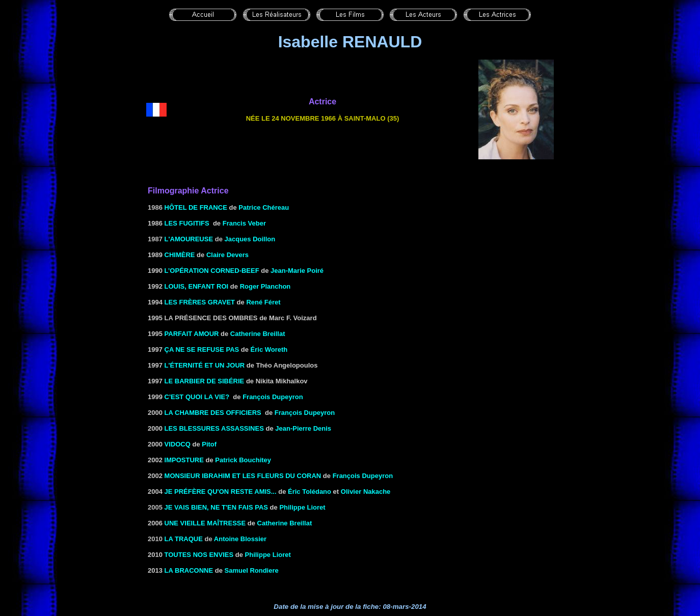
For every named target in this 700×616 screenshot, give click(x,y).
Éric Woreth (269, 349)
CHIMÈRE (180, 255)
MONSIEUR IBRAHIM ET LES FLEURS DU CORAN (243, 476)
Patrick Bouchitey (243, 460)
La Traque (184, 539)
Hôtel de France (196, 207)
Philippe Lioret (302, 507)
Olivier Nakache (366, 492)
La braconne (189, 570)
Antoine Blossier (240, 539)
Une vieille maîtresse (205, 523)
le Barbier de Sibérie (205, 381)
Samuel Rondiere (252, 570)
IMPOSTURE (184, 460)
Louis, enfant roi (197, 286)
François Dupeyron (273, 397)
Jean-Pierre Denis (303, 428)
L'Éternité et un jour (205, 365)
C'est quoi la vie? (197, 397)
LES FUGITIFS (187, 223)
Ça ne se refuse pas (202, 349)
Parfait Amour (192, 334)
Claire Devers (227, 255)
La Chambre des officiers (213, 413)
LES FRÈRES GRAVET (200, 302)
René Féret (263, 302)
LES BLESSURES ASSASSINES (214, 428)
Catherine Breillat (258, 334)
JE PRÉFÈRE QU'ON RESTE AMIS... (221, 492)
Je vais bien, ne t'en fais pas (216, 507)
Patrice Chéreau (264, 207)
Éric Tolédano (309, 492)
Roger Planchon (265, 286)
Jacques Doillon (250, 239)
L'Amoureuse (189, 239)
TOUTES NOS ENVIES (199, 555)
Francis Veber (244, 223)
